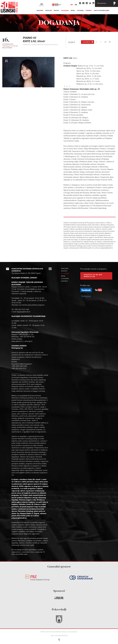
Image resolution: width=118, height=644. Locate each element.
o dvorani (80, 11)
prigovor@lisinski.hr (19, 518)
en (76, 5)
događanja (65, 11)
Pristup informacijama (102, 11)
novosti (56, 11)
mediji (73, 11)
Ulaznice (88, 42)
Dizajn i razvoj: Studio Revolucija (59, 636)
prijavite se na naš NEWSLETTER (93, 276)
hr (72, 5)
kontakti (89, 11)
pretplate (48, 11)
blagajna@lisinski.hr (24, 312)
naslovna (40, 11)
